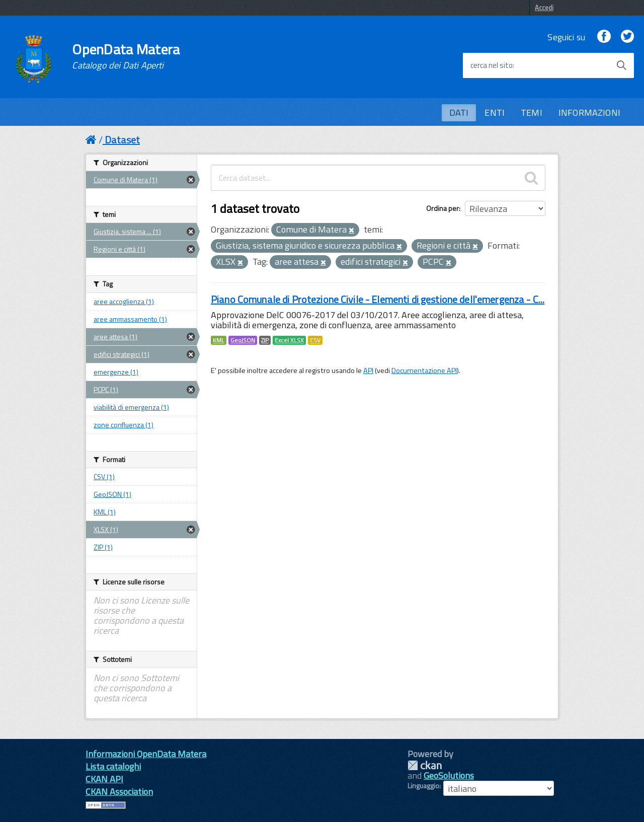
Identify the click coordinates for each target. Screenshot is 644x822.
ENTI (495, 113)
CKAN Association (119, 792)
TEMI (532, 113)
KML (219, 340)
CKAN (425, 765)
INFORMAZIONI (589, 113)
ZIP (265, 340)
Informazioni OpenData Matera (146, 754)
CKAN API (104, 779)
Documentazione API (424, 370)
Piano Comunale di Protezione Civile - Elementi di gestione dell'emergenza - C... (378, 299)
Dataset (122, 140)
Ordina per (442, 208)
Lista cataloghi (113, 766)
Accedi (544, 8)
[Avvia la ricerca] (621, 65)
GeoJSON (243, 340)
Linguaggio (423, 786)
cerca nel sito (492, 65)
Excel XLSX (289, 340)
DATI (459, 113)
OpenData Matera (126, 56)
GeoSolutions (449, 775)
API (368, 370)
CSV (315, 340)
